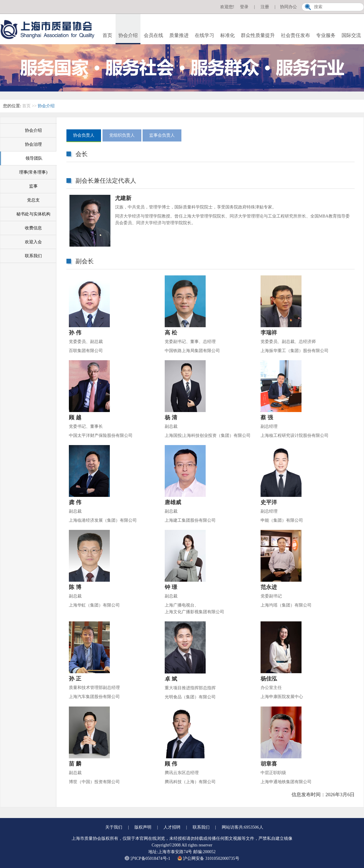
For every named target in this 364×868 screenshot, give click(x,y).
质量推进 (179, 35)
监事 (33, 186)
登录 (244, 7)
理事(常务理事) (33, 172)
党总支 (33, 200)
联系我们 (33, 256)
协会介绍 (128, 35)
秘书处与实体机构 (33, 214)
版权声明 (143, 827)
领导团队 (34, 158)
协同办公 (288, 7)
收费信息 (33, 228)
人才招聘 (172, 827)
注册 (265, 7)
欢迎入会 (33, 242)
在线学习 (204, 35)
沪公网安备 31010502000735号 (208, 858)
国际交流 (351, 35)
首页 (107, 35)
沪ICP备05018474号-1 (148, 858)
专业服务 (326, 35)
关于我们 (114, 827)
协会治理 (33, 144)
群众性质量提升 (258, 35)
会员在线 (153, 35)
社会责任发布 (295, 35)
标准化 (227, 35)
